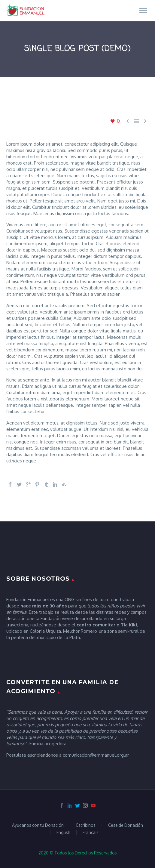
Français (91, 832)
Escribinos (86, 825)
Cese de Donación (126, 825)
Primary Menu (143, 11)
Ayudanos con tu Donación (38, 825)
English (63, 832)
